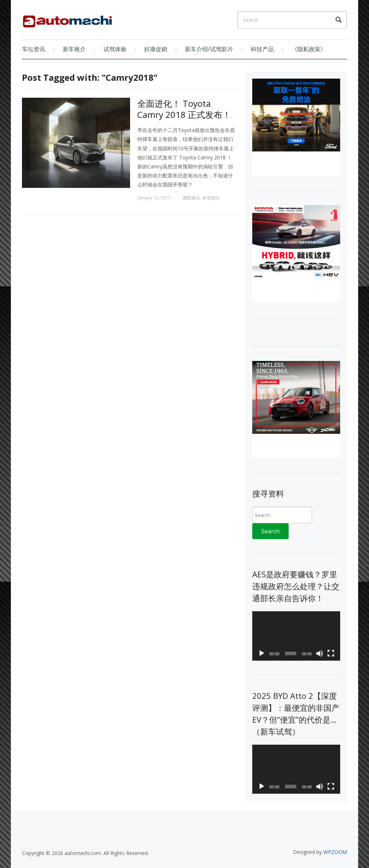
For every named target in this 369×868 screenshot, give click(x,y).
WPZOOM (335, 852)
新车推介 (74, 49)
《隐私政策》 (309, 49)
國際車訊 (191, 198)
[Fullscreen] (331, 653)
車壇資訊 (211, 198)
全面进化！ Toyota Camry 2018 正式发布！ (184, 109)
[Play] (262, 653)
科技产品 (262, 49)
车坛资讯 (34, 49)
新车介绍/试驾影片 (209, 49)
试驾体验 (115, 49)
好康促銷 (156, 49)
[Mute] (320, 653)
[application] (296, 636)
